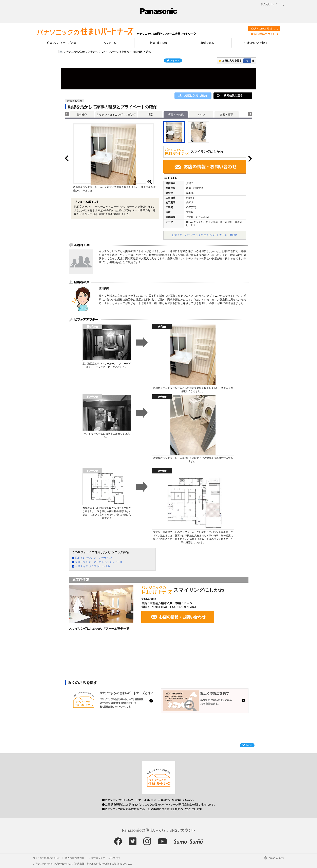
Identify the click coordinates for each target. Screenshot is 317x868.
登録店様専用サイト (263, 34)
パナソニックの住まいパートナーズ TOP (85, 51)
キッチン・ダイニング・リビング (116, 115)
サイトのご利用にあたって (46, 858)
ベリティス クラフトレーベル (92, 566)
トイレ (201, 115)
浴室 (150, 115)
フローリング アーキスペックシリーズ (99, 562)
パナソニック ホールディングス (105, 858)
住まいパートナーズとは (62, 43)
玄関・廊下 (227, 115)
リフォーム (110, 43)
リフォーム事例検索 (119, 51)
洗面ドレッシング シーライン (93, 558)
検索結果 (137, 51)
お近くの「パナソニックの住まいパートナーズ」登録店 (205, 235)
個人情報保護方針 (75, 858)
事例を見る (207, 43)
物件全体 (82, 115)
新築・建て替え (159, 43)
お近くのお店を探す (256, 43)
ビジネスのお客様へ (263, 29)
